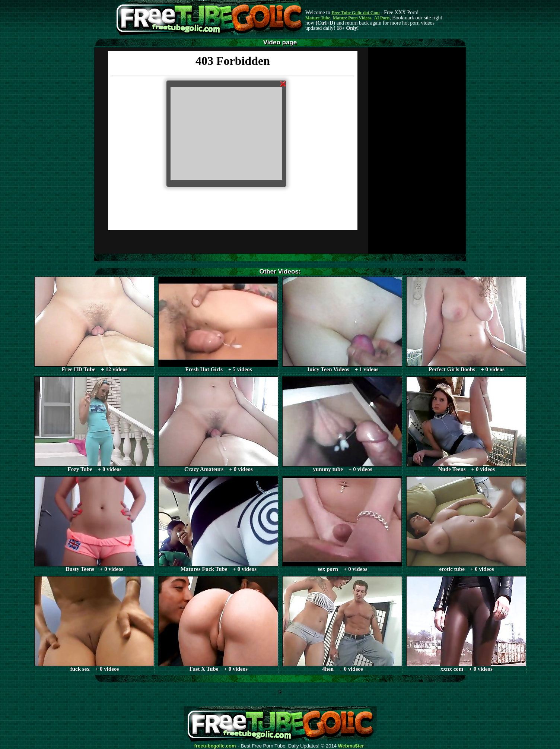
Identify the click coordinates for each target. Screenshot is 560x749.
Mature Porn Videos (352, 18)
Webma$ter (351, 746)
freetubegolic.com (215, 746)
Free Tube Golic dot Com (355, 13)
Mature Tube (318, 18)
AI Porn (382, 18)
